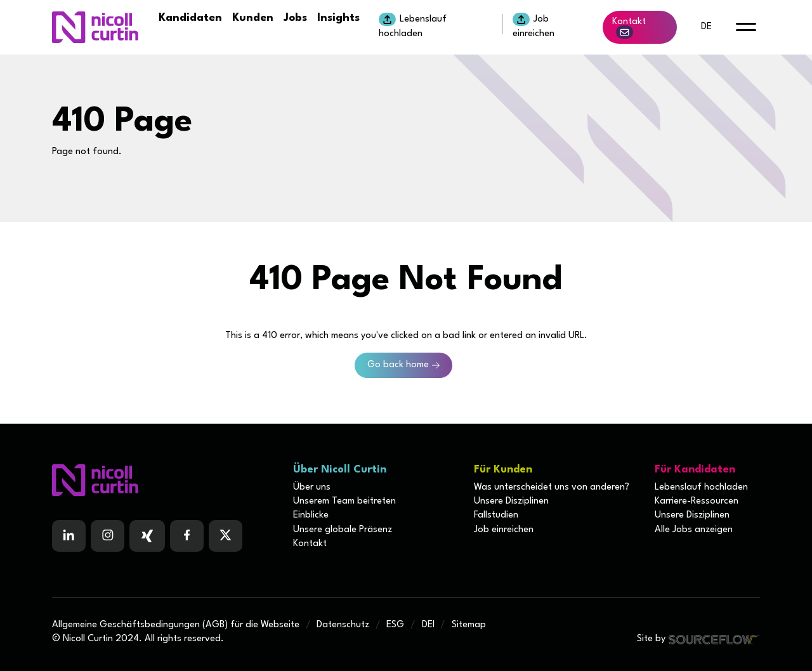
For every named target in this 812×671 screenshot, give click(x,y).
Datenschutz (343, 625)
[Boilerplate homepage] (165, 480)
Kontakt (629, 28)
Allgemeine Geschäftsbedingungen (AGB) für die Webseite (176, 625)
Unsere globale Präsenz (343, 530)
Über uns (312, 487)
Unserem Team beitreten (344, 501)
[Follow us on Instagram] (108, 536)
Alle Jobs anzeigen (694, 530)
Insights (338, 18)
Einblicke (311, 515)
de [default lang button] (706, 27)
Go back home (398, 365)
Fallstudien (496, 515)
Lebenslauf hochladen (413, 25)
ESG (395, 625)
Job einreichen (534, 25)
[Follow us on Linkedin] (69, 536)
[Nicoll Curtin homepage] (95, 27)
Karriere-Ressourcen (697, 501)
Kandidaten (190, 18)
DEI (428, 625)
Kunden (253, 18)
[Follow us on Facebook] (147, 536)
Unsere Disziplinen (511, 501)
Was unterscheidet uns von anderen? (552, 487)
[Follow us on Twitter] (226, 536)
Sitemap (469, 625)
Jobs (295, 18)
